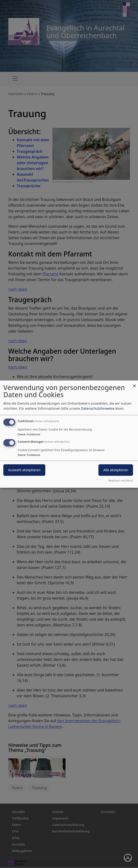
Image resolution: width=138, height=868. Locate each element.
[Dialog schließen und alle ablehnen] (134, 383)
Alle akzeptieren (116, 470)
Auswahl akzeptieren (24, 470)
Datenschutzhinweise (98, 408)
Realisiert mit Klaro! (121, 480)
